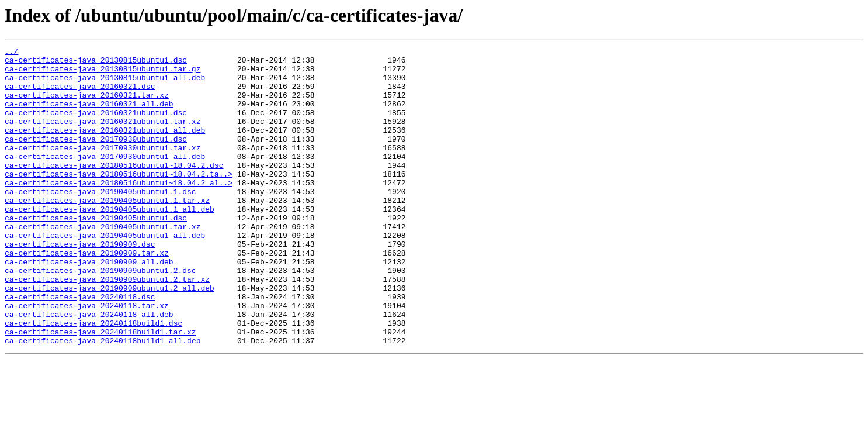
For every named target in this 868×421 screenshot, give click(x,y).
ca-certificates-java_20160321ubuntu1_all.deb (105, 147)
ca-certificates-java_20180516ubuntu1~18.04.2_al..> (119, 210)
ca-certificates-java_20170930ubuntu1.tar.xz (103, 168)
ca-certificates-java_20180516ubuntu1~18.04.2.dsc (114, 189)
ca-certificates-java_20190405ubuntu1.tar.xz (103, 263)
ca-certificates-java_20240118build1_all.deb (103, 400)
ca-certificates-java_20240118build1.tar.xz (100, 389)
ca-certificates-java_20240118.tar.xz (87, 358)
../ (11, 53)
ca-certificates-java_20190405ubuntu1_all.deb (105, 274)
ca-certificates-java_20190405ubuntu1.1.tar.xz (107, 232)
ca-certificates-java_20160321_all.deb (89, 116)
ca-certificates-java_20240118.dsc (80, 347)
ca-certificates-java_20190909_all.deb (89, 305)
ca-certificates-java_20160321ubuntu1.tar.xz (103, 137)
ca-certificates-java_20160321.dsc (80, 95)
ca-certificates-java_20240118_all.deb (89, 368)
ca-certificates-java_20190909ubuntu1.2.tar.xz (107, 326)
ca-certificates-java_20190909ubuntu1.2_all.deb (110, 337)
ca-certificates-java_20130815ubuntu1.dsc (96, 63)
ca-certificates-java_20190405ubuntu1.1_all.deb (110, 242)
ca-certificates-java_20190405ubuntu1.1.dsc (100, 221)
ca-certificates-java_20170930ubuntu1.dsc (96, 158)
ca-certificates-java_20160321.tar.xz (87, 105)
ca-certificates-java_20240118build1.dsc (93, 379)
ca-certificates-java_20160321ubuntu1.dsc (96, 126)
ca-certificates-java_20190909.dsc (80, 284)
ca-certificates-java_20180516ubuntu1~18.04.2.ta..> (119, 200)
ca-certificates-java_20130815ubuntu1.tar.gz (103, 74)
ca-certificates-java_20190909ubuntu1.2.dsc (100, 316)
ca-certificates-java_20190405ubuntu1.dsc (96, 253)
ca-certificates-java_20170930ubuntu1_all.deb (105, 179)
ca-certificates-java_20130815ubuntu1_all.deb (105, 84)
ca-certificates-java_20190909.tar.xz (87, 295)
